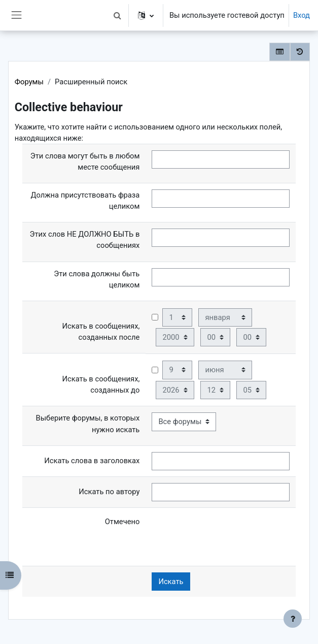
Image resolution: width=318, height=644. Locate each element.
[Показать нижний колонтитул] (293, 619)
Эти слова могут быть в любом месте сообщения (85, 162)
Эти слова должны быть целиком (97, 279)
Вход (302, 15)
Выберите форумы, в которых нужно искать (88, 424)
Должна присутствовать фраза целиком (85, 201)
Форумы (29, 82)
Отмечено (122, 522)
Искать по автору (109, 492)
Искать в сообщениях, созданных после (101, 332)
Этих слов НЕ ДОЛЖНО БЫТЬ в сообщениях (85, 240)
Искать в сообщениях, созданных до (101, 384)
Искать (171, 582)
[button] (118, 15)
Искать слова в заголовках (92, 461)
